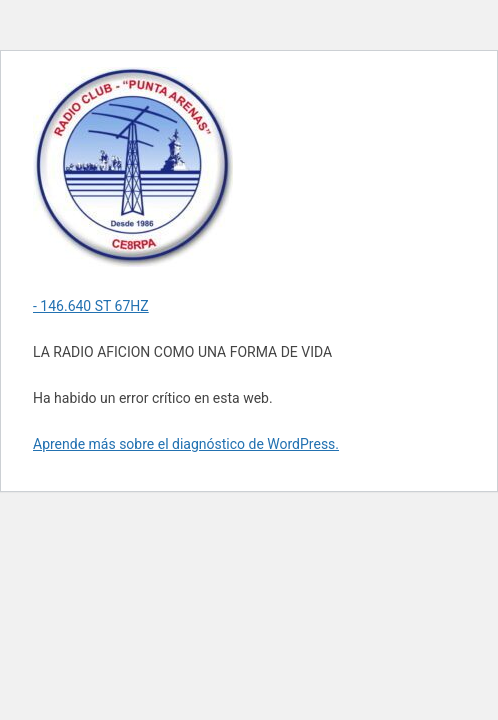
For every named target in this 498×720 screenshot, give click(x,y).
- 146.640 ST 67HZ (91, 306)
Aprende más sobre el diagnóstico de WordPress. (186, 444)
